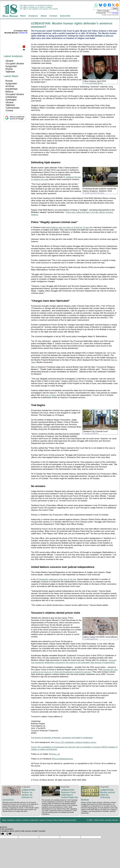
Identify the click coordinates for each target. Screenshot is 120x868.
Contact (53, 16)
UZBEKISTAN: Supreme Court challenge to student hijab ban (69, 794)
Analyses (33, 16)
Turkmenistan (12, 108)
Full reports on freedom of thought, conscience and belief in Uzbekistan (62, 738)
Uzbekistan (11, 97)
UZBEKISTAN (40, 23)
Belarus (9, 92)
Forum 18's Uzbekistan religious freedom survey (76, 742)
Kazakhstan (12, 89)
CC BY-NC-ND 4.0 (96, 83)
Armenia (10, 86)
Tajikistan (10, 72)
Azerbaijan (11, 100)
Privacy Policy (52, 820)
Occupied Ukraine (15, 64)
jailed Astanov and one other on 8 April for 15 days (68, 227)
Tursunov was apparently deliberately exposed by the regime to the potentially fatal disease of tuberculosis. (74, 661)
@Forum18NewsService (62, 759)
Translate (113, 13)
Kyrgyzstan (11, 66)
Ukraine (9, 61)
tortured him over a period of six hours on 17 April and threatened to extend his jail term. (74, 671)
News (23, 16)
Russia (9, 69)
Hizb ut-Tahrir (50, 395)
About (44, 16)
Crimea (9, 110)
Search (42, 820)
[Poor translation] (9, 834)
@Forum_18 (54, 754)
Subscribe (65, 16)
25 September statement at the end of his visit (56, 579)
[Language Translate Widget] (108, 11)
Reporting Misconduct (68, 820)
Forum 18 (23, 33)
